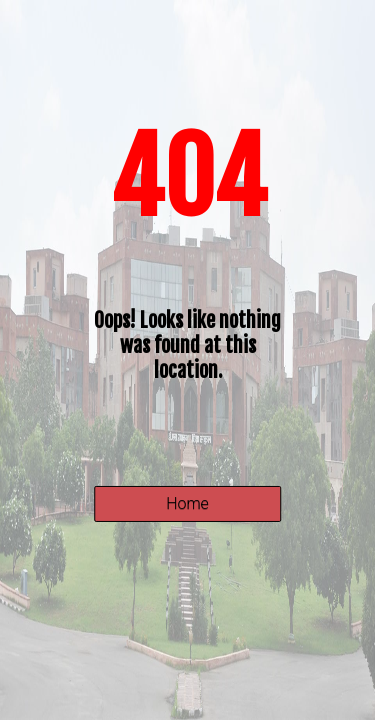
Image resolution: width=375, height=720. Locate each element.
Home (187, 503)
